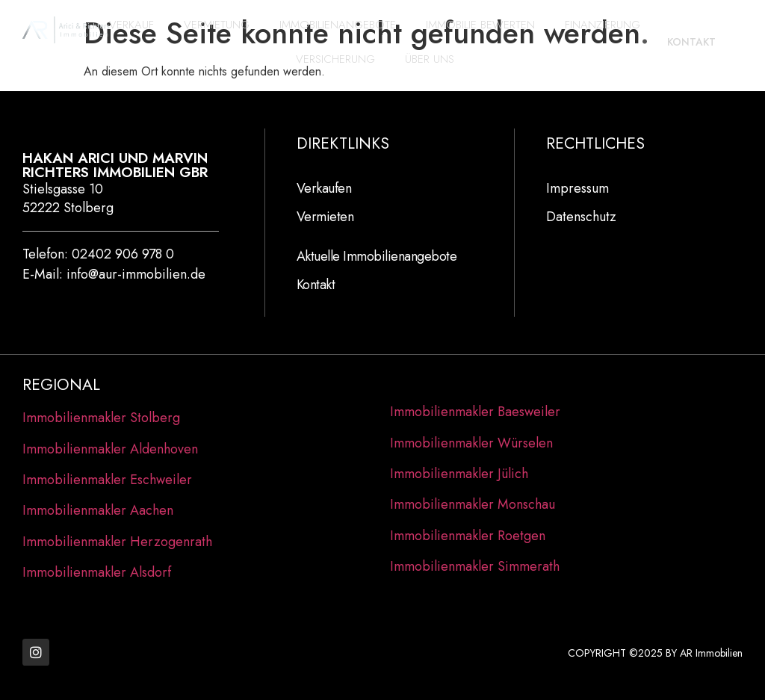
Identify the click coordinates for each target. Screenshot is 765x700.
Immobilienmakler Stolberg (101, 418)
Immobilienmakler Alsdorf (97, 572)
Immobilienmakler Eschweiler (107, 480)
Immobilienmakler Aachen (98, 510)
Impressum (577, 188)
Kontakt (316, 285)
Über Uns (430, 59)
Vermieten (325, 217)
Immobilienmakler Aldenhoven (110, 449)
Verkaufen (324, 188)
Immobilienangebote (338, 25)
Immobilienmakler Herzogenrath (117, 542)
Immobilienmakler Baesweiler (475, 412)
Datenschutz (581, 217)
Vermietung (217, 25)
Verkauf (131, 25)
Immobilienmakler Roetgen (468, 536)
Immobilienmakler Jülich (459, 474)
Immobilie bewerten (480, 25)
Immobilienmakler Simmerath (475, 566)
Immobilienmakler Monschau (473, 504)
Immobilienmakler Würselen (471, 443)
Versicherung (335, 59)
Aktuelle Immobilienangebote (377, 256)
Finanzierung (603, 25)
